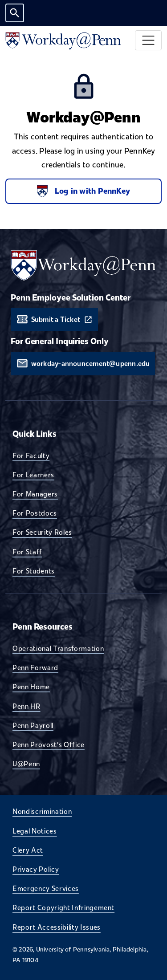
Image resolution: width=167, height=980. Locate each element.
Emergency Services (46, 888)
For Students (34, 571)
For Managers (35, 494)
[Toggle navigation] (149, 40)
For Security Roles (42, 532)
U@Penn (26, 764)
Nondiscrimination (42, 811)
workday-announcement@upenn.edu (91, 364)
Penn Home (31, 687)
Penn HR (26, 706)
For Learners (33, 475)
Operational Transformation (58, 648)
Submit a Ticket (56, 319)
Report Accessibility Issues (57, 927)
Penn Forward (35, 667)
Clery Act (28, 850)
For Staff (27, 552)
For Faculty (31, 455)
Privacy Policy (36, 869)
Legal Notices (35, 831)
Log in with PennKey (83, 191)
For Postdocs (35, 513)
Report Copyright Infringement (63, 907)
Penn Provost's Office (49, 744)
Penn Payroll (33, 725)
